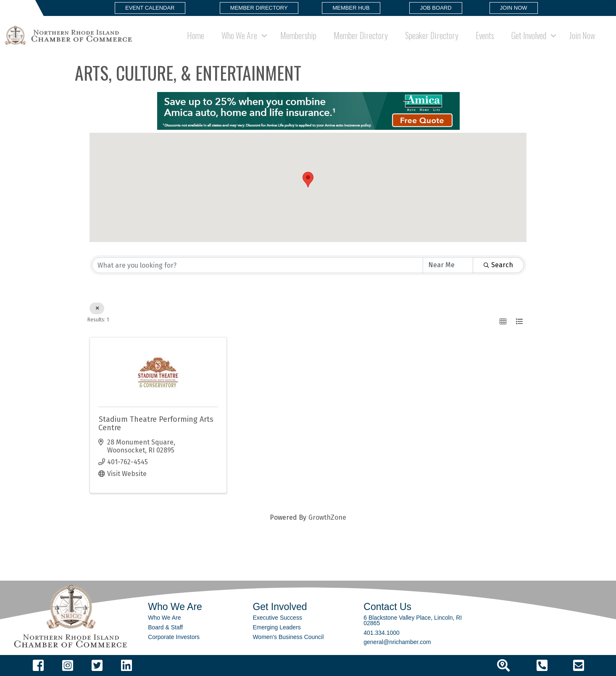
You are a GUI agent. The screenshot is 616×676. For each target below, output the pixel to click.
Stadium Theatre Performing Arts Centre (156, 423)
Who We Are (239, 35)
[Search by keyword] (258, 265)
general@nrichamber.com (397, 642)
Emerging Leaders (276, 627)
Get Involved (529, 35)
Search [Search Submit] (498, 265)
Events (485, 35)
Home (196, 35)
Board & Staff (165, 627)
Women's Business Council (288, 637)
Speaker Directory (432, 35)
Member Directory (361, 35)
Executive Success (277, 618)
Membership (298, 35)
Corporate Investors (174, 637)
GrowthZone (327, 517)
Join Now (582, 35)
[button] (150, 8)
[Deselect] (97, 308)
